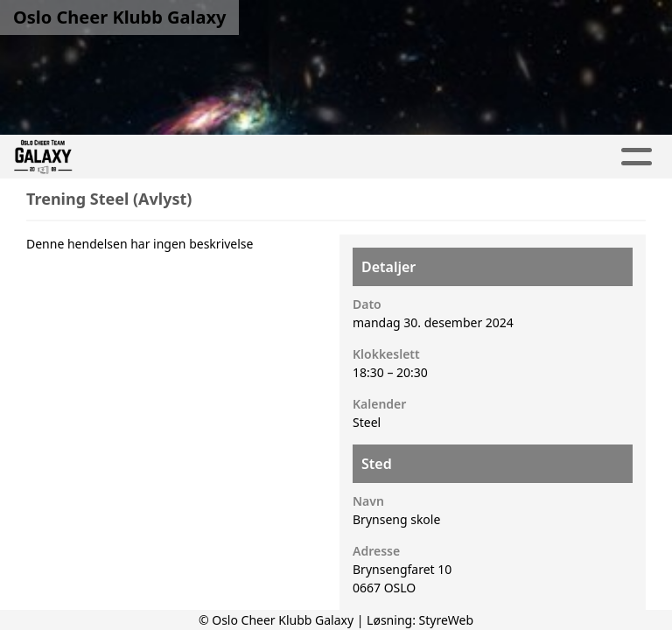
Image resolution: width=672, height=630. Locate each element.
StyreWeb (447, 620)
